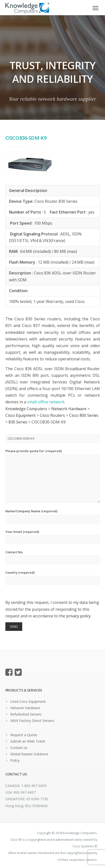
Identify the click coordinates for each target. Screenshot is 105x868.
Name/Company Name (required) (53, 516)
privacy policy (78, 616)
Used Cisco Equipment (28, 701)
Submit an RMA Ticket (28, 741)
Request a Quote (24, 735)
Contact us (19, 748)
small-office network (46, 402)
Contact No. (53, 557)
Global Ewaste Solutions (29, 754)
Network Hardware (25, 708)
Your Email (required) (53, 537)
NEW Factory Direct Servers (32, 721)
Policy (15, 760)
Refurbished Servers (26, 714)
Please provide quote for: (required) (53, 476)
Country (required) (53, 577)
